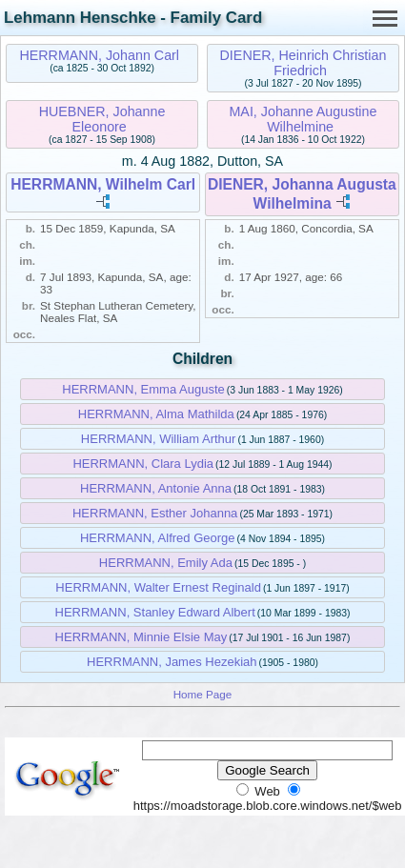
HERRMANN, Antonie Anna (156, 488)
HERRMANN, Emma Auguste (143, 389)
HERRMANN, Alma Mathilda (156, 414)
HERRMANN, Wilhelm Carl (103, 184)
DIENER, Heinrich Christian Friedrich (304, 63)
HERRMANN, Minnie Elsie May (142, 637)
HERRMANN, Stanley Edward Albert (155, 612)
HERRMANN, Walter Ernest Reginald (158, 587)
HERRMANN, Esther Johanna (155, 513)
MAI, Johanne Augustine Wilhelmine (303, 119)
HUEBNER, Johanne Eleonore (102, 119)
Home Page (203, 694)
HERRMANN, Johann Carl (99, 55)
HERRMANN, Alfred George (158, 538)
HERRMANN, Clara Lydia (143, 464)
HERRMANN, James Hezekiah (172, 662)
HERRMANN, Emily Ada (166, 563)
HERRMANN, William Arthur (159, 439)
